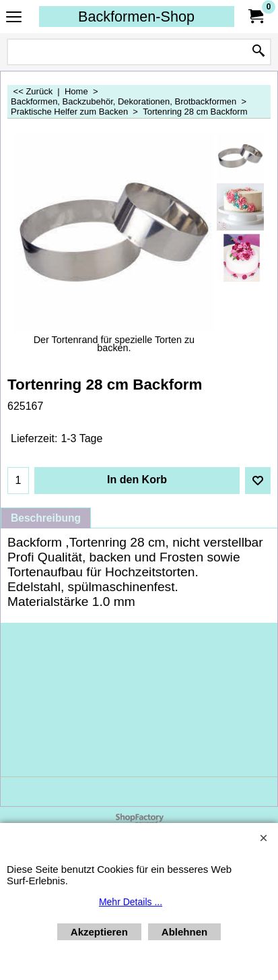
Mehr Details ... (131, 902)
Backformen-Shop (136, 17)
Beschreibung (46, 518)
